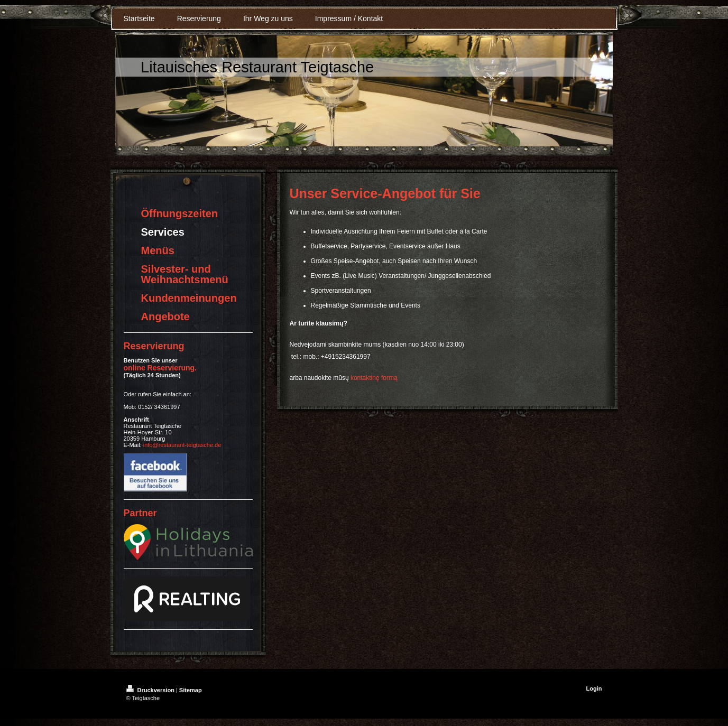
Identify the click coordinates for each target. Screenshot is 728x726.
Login (594, 688)
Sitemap (191, 690)
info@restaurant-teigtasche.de (182, 445)
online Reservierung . (160, 368)
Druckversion (151, 690)
